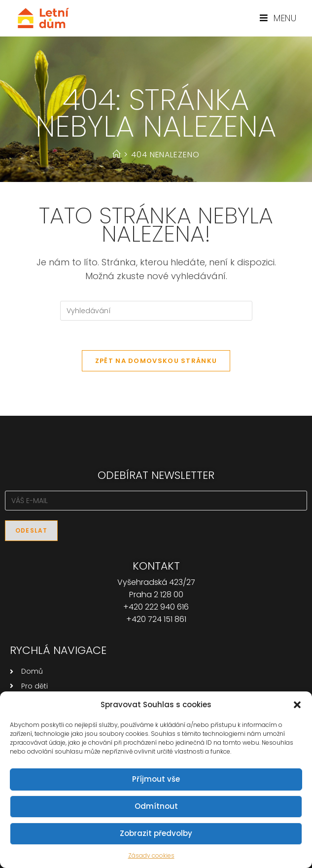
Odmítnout (156, 806)
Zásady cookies (151, 855)
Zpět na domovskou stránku (156, 361)
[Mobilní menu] (278, 18)
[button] (297, 705)
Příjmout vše (156, 779)
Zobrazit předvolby (156, 833)
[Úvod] (117, 155)
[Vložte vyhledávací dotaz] (156, 311)
